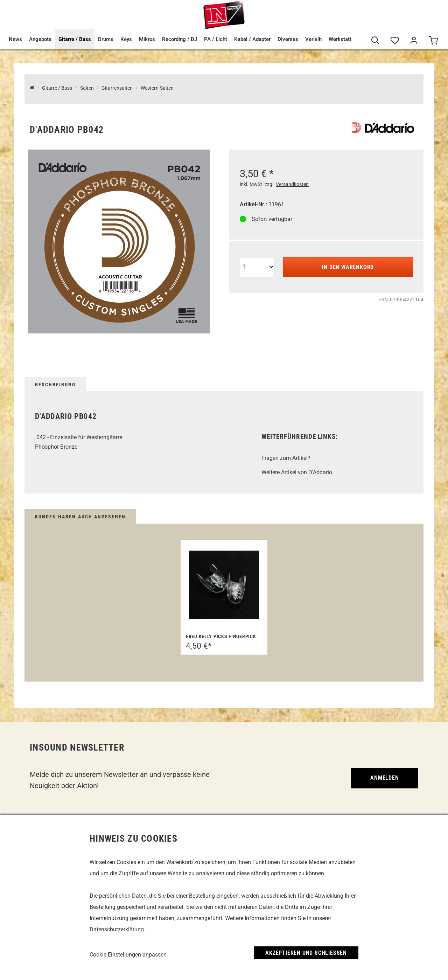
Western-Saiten (157, 88)
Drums (106, 39)
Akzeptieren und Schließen (306, 953)
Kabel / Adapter (252, 39)
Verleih (313, 39)
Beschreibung (55, 385)
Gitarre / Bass (75, 39)
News (15, 39)
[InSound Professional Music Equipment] (32, 88)
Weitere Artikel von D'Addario (297, 472)
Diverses (288, 39)
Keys (126, 39)
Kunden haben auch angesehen (80, 517)
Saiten (87, 88)
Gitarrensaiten (117, 88)
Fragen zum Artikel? (286, 458)
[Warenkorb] (433, 41)
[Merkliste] (395, 41)
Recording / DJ (180, 39)
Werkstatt (340, 39)
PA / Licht (216, 39)
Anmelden (384, 778)
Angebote (40, 39)
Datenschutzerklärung (117, 929)
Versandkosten (292, 184)
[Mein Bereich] (414, 41)
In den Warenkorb (348, 267)
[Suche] (375, 41)
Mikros (147, 39)
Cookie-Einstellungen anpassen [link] (128, 955)
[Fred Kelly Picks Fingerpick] (224, 585)
